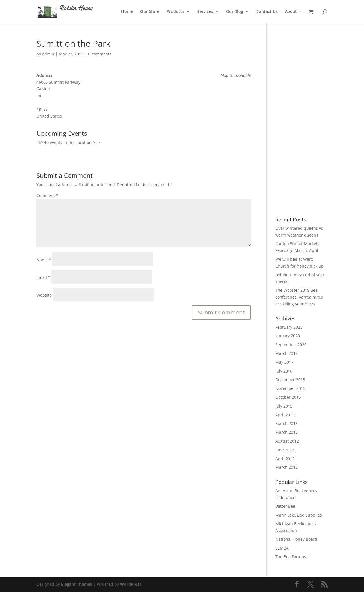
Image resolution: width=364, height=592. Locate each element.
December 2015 (290, 380)
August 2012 (287, 441)
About (291, 12)
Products (175, 12)
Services (205, 12)
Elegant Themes (77, 584)
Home (127, 12)
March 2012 (287, 467)
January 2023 (288, 336)
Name (44, 260)
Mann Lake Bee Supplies (299, 515)
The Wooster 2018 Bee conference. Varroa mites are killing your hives (299, 297)
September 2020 (291, 345)
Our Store (150, 12)
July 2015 (284, 406)
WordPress (131, 584)
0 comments (100, 54)
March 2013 (287, 432)
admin (48, 54)
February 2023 (289, 327)
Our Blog (235, 12)
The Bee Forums (291, 557)
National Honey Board (296, 539)
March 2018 (287, 353)
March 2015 (287, 423)
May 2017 (284, 362)
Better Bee (285, 506)
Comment (47, 195)
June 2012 (285, 450)
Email (43, 277)
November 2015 (290, 388)
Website (44, 295)
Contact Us (267, 12)
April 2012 (285, 459)
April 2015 (285, 415)
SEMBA (282, 548)
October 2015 (288, 397)
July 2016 (284, 371)
